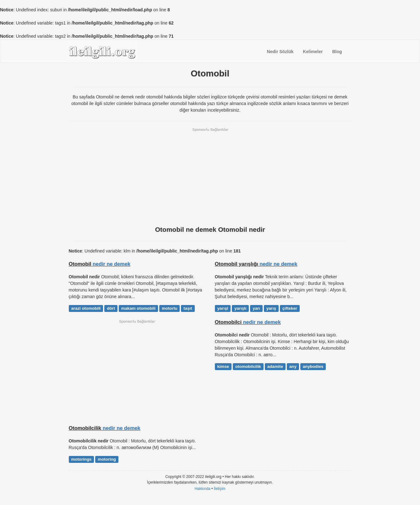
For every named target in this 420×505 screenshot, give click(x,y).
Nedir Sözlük (280, 52)
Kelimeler (313, 52)
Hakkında (202, 489)
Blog (337, 52)
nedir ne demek (112, 264)
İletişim (220, 489)
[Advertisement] (210, 176)
